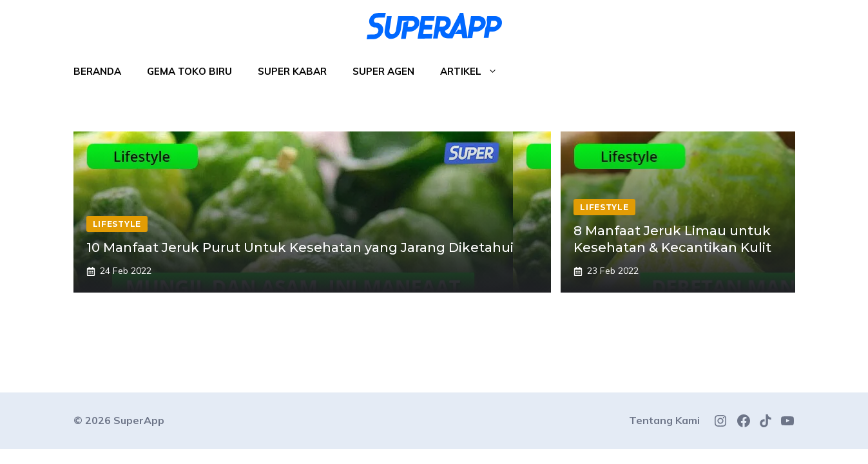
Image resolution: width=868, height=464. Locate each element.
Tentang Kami (664, 420)
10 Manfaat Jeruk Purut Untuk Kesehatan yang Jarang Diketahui (300, 247)
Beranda (97, 71)
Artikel (475, 72)
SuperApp (139, 420)
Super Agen (383, 71)
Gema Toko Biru (189, 71)
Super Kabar (292, 71)
